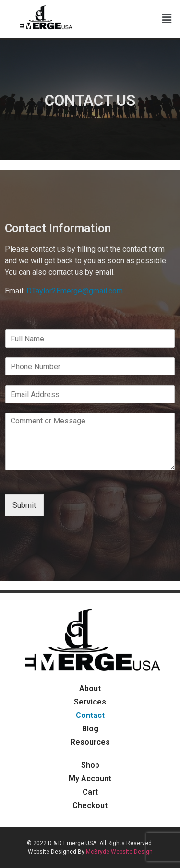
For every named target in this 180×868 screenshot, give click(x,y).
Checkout (90, 805)
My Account (90, 779)
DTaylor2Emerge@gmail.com (75, 291)
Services (90, 702)
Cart (90, 792)
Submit (24, 505)
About (90, 688)
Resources (90, 742)
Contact (90, 715)
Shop (90, 765)
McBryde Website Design (119, 852)
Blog (90, 729)
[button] (167, 19)
